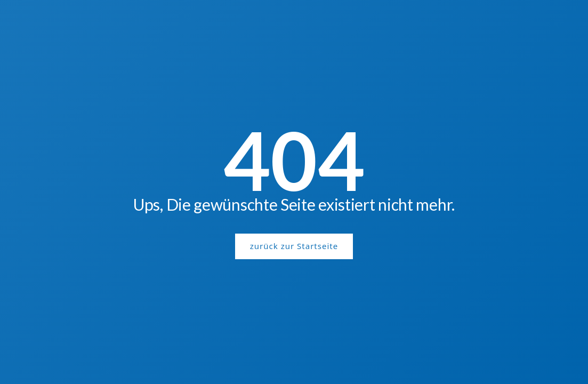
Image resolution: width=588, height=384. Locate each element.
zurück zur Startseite (294, 246)
